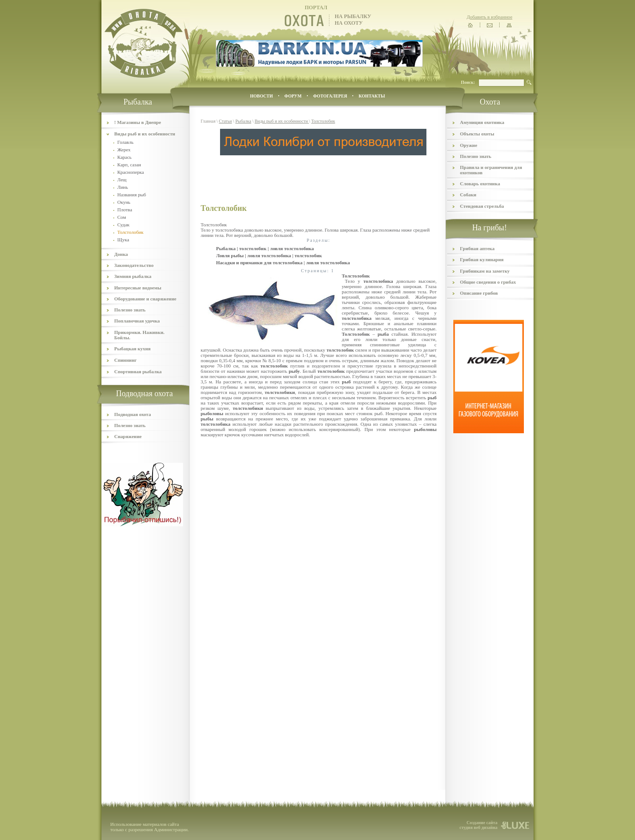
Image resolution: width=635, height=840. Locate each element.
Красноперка (131, 172)
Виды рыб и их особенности (145, 134)
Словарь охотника (480, 184)
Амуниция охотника (482, 122)
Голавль (125, 142)
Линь (123, 187)
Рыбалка (243, 121)
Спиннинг (125, 360)
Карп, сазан (129, 165)
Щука (123, 240)
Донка (121, 254)
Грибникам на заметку (485, 271)
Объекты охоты (477, 134)
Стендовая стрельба (482, 206)
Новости (261, 96)
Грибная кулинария (482, 259)
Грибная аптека (477, 248)
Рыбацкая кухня (133, 349)
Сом (122, 217)
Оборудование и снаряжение (145, 299)
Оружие (469, 145)
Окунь (124, 202)
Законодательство (134, 265)
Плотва (125, 210)
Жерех (124, 150)
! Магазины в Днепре (138, 122)
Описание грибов (479, 293)
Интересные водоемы (138, 288)
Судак (123, 225)
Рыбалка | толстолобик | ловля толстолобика (265, 248)
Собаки (468, 195)
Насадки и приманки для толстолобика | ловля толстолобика (283, 262)
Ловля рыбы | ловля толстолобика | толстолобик (269, 255)
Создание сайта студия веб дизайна (478, 825)
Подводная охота (133, 414)
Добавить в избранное (489, 17)
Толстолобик (323, 121)
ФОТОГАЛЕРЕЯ (330, 96)
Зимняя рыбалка (133, 276)
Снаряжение (128, 436)
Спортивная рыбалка (138, 371)
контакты (372, 96)
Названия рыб (132, 195)
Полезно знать (130, 310)
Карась (124, 157)
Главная (208, 121)
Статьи (225, 121)
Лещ (122, 180)
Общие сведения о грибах (488, 282)
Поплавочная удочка (137, 321)
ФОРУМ (293, 96)
